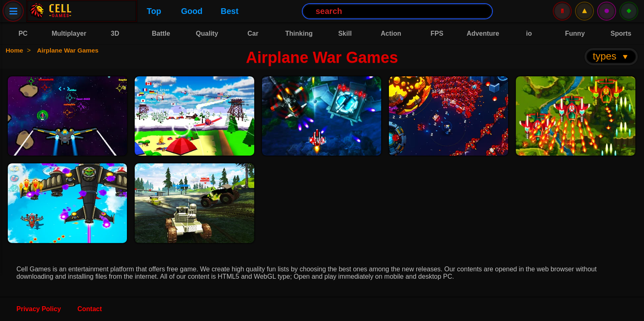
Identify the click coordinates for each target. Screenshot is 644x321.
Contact (90, 309)
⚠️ (584, 11)
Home (15, 50)
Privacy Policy (39, 309)
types (611, 56)
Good (133, 11)
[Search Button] (339, 11)
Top (95, 11)
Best (170, 11)
